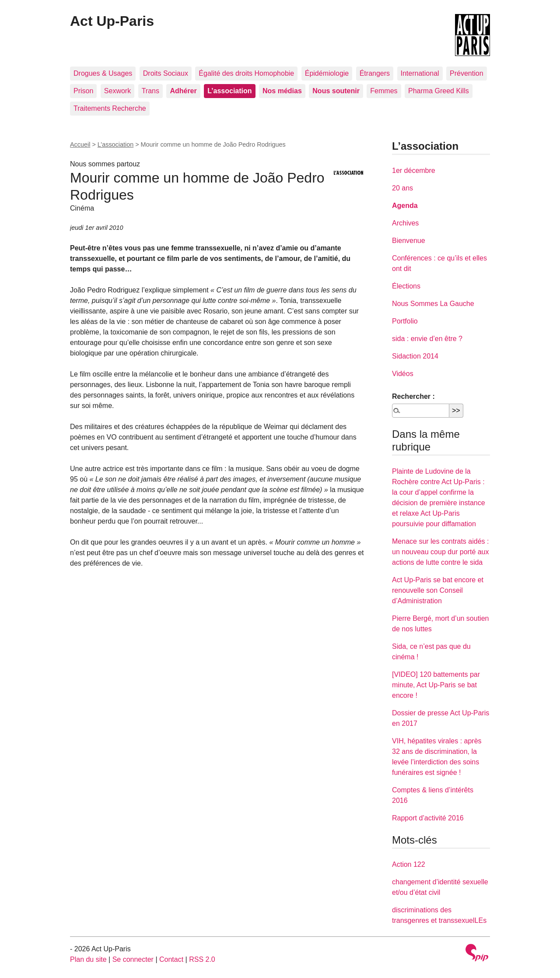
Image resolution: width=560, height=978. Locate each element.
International (420, 73)
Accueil (80, 144)
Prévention (467, 73)
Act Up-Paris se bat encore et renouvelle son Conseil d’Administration (438, 590)
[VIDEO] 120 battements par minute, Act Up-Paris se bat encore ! (436, 685)
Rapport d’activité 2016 (428, 818)
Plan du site (88, 959)
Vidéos (403, 374)
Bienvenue (409, 241)
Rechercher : (413, 396)
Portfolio (405, 321)
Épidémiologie (327, 73)
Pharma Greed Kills (439, 91)
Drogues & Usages (103, 73)
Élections (406, 286)
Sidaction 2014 (415, 356)
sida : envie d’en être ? (427, 339)
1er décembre (414, 171)
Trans (150, 91)
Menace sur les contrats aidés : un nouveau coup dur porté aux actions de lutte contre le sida (441, 552)
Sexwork (117, 91)
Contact (171, 959)
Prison (83, 91)
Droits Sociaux (166, 73)
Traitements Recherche (110, 108)
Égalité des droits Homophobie (246, 73)
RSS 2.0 (202, 959)
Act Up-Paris (112, 21)
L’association (115, 144)
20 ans (402, 188)
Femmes (384, 91)
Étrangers (375, 73)
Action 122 (409, 864)
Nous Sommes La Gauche (433, 304)
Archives (405, 223)
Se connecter (133, 959)
